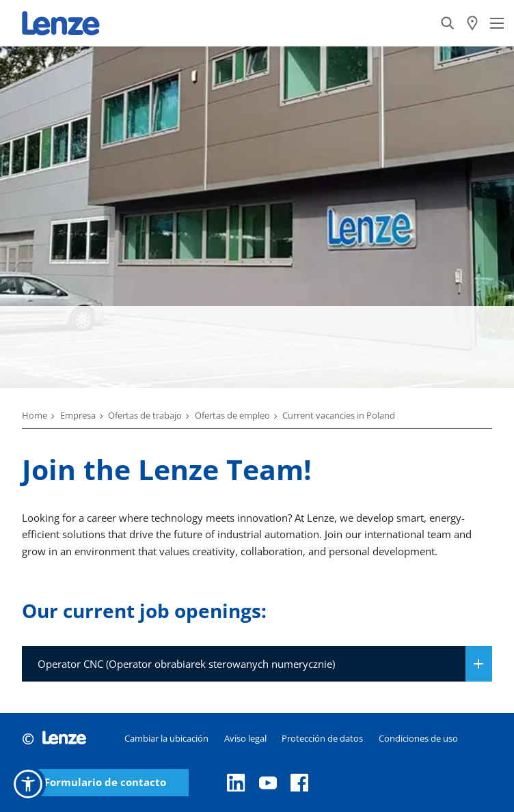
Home (35, 415)
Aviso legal (245, 738)
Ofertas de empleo (232, 415)
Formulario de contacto (105, 782)
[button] (28, 784)
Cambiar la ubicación (166, 738)
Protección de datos (322, 738)
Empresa (78, 415)
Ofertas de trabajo (145, 415)
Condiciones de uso (418, 738)
